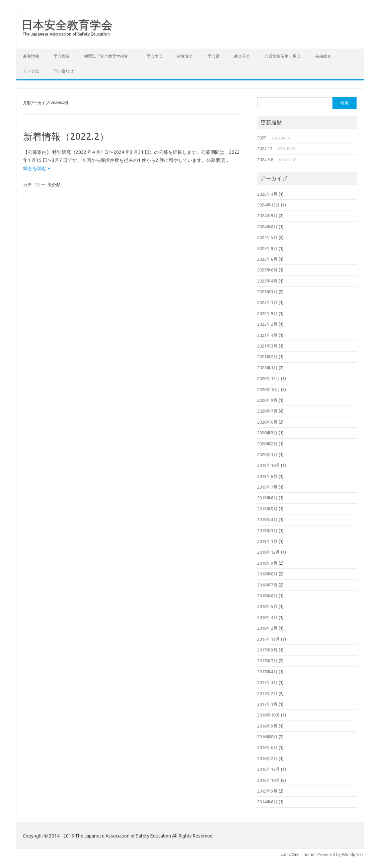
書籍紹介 (323, 56)
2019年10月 (269, 465)
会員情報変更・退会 (283, 56)
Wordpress (353, 854)
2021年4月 (267, 335)
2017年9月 (267, 650)
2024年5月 (267, 237)
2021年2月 (267, 357)
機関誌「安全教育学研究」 (108, 56)
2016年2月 (267, 758)
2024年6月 (267, 227)
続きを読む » (36, 168)
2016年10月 (269, 715)
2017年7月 (267, 661)
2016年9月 (267, 726)
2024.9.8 (265, 160)
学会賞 (214, 56)
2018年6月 (267, 596)
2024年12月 (269, 205)
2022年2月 (267, 324)
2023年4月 (267, 281)
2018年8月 (267, 574)
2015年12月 (269, 769)
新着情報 (31, 56)
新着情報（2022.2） (66, 136)
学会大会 (155, 56)
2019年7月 (267, 487)
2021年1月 (267, 368)
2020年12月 (269, 378)
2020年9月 (267, 400)
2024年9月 (267, 215)
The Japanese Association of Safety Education (66, 34)
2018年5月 (267, 606)
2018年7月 (267, 585)
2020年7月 (267, 411)
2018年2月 (267, 628)
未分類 (54, 185)
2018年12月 (269, 552)
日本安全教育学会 (67, 24)
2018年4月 (267, 617)
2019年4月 (267, 519)
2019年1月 (267, 541)
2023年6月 (267, 270)
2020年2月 (267, 444)
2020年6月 (267, 422)
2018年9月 (267, 563)
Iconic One (290, 854)
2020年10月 (269, 389)
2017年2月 (267, 693)
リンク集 (31, 71)
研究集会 (185, 56)
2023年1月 (267, 302)
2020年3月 (267, 433)
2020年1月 (267, 454)
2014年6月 (267, 802)
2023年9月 (267, 248)
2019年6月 (267, 498)
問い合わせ (64, 71)
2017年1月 (267, 704)
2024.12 (265, 148)
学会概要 (62, 56)
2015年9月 (267, 791)
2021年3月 (267, 346)
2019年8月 (267, 476)
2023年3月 (267, 292)
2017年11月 (269, 639)
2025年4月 (267, 194)
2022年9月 (267, 313)
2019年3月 (267, 531)
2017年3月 (267, 682)
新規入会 (242, 56)
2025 (262, 138)
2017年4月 (267, 672)
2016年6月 (267, 747)
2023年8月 (267, 259)
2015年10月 (269, 780)
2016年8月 (267, 737)
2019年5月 (267, 509)
